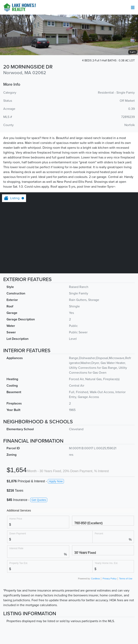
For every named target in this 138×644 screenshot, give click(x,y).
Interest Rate (16, 548)
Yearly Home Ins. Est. (106, 563)
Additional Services (19, 510)
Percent (99, 533)
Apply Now (56, 481)
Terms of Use (126, 579)
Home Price (16, 519)
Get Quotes (39, 500)
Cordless (96, 579)
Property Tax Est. (19, 563)
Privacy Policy (110, 579)
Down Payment (18, 533)
